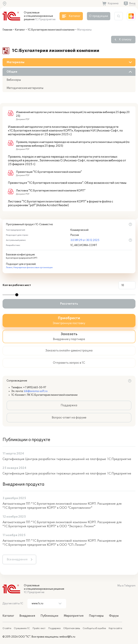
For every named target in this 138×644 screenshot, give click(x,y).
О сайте (7, 628)
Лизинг (9, 268)
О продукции (99, 16)
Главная (7, 30)
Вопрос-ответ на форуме (69, 418)
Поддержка (69, 405)
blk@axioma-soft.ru (36, 391)
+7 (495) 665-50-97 (35, 388)
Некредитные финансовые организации (33, 268)
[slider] (17, 295)
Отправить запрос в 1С (69, 363)
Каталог (20, 30)
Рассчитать (69, 304)
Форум (114, 616)
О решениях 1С (22, 628)
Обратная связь (72, 628)
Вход (132, 3)
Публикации (49, 616)
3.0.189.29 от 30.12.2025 (85, 240)
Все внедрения (17, 559)
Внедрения (27, 616)
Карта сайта (115, 628)
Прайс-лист (39, 628)
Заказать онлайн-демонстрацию (69, 351)
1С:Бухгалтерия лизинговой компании (51, 30)
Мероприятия (74, 616)
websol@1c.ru (67, 637)
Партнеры (96, 616)
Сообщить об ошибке (94, 628)
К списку (125, 40)
